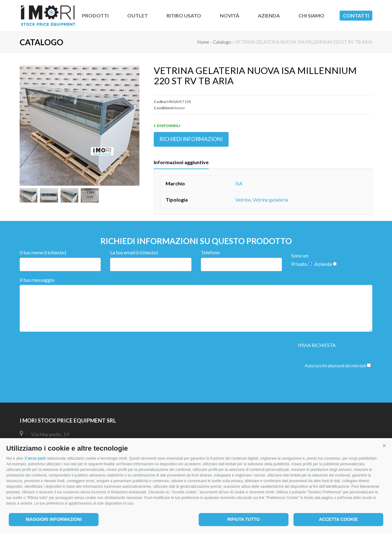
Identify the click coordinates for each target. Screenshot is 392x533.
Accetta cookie (338, 519)
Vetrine (243, 200)
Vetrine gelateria (270, 200)
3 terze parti (35, 458)
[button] (384, 446)
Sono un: (300, 255)
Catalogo (222, 42)
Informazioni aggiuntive (181, 162)
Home (203, 42)
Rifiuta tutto (244, 519)
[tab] (181, 162)
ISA (239, 183)
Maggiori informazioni (54, 519)
